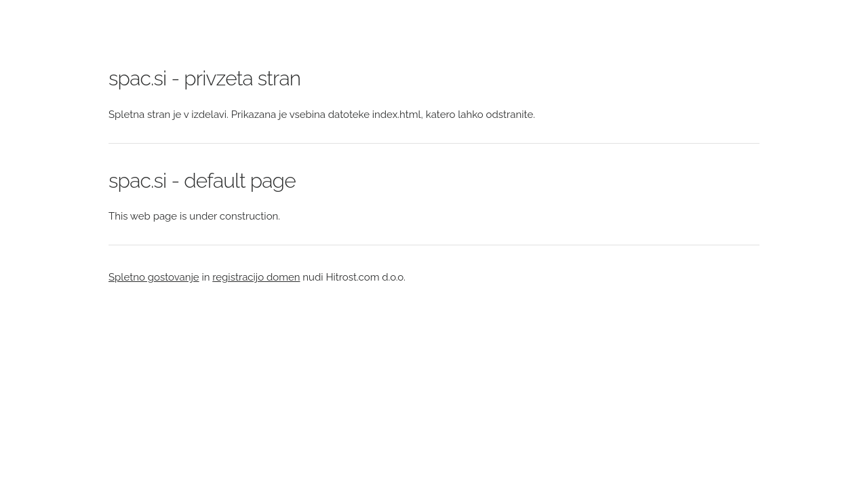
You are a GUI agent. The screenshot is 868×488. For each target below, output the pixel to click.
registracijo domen (256, 277)
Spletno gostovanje (154, 277)
